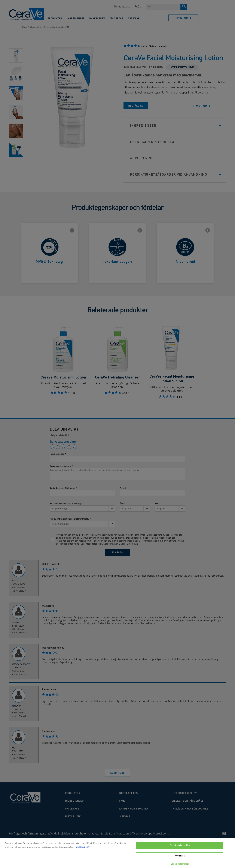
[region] (117, 853)
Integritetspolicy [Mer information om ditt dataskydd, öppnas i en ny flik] (82, 847)
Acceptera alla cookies (180, 845)
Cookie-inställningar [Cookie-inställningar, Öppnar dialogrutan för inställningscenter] (180, 864)
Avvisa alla (180, 856)
